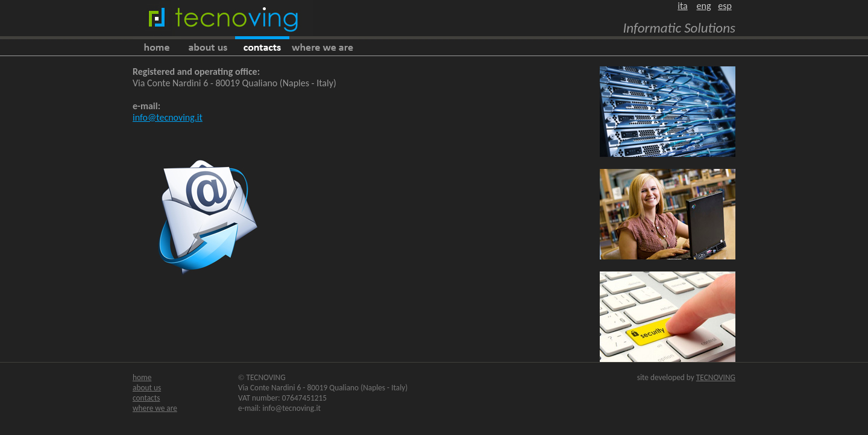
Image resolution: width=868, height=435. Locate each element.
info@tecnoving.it (168, 117)
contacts (146, 398)
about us (147, 388)
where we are (155, 408)
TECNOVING (716, 377)
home (142, 377)
